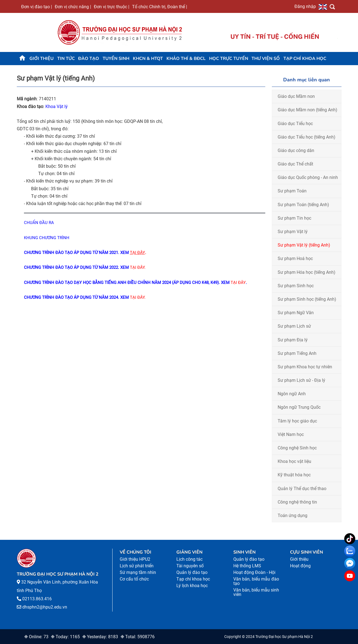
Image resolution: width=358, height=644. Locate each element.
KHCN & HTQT (148, 59)
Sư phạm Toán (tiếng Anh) (303, 205)
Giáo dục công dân (296, 150)
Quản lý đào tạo (192, 572)
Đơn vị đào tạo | (37, 7)
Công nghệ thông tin (297, 502)
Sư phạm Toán (292, 191)
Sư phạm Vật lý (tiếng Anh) (304, 245)
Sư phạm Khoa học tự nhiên (305, 367)
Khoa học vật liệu (294, 461)
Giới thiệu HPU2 (135, 559)
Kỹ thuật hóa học (294, 475)
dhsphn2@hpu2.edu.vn (45, 607)
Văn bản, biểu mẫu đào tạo (256, 581)
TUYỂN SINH (116, 59)
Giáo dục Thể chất (295, 164)
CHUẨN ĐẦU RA (39, 223)
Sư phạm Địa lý (293, 340)
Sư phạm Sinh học (296, 286)
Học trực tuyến (229, 59)
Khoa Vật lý (57, 107)
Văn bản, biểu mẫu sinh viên (256, 592)
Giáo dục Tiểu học (295, 124)
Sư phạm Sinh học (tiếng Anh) (307, 299)
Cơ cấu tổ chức (134, 579)
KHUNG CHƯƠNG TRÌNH (47, 238)
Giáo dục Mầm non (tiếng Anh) (308, 110)
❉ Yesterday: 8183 (100, 637)
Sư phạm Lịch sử (294, 326)
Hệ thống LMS (247, 566)
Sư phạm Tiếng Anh (297, 353)
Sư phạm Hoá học (295, 259)
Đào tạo (89, 59)
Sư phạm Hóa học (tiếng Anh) (307, 272)
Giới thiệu (42, 59)
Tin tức (66, 59)
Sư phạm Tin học (294, 218)
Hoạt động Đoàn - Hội (254, 572)
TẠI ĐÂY (238, 283)
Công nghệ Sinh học (297, 448)
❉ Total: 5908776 (138, 637)
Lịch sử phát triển (137, 566)
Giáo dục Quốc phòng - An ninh (308, 177)
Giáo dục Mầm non (296, 96)
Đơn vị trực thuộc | (112, 7)
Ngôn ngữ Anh (292, 394)
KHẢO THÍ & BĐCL (186, 59)
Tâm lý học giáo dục (297, 421)
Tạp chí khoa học (305, 59)
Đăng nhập (305, 6)
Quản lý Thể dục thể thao (302, 489)
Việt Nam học (291, 434)
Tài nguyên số (190, 566)
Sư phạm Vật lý (293, 232)
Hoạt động (300, 566)
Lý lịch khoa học (192, 586)
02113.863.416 (37, 599)
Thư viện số (266, 59)
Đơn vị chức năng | (73, 7)
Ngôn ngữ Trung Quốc (299, 407)
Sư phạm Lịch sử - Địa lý (301, 380)
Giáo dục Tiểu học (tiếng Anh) (307, 137)
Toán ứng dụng (293, 516)
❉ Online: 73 (36, 637)
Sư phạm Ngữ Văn (296, 313)
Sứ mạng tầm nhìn (138, 572)
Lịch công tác (189, 559)
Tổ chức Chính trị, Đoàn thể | (160, 7)
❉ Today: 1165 (65, 637)
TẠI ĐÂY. (138, 297)
